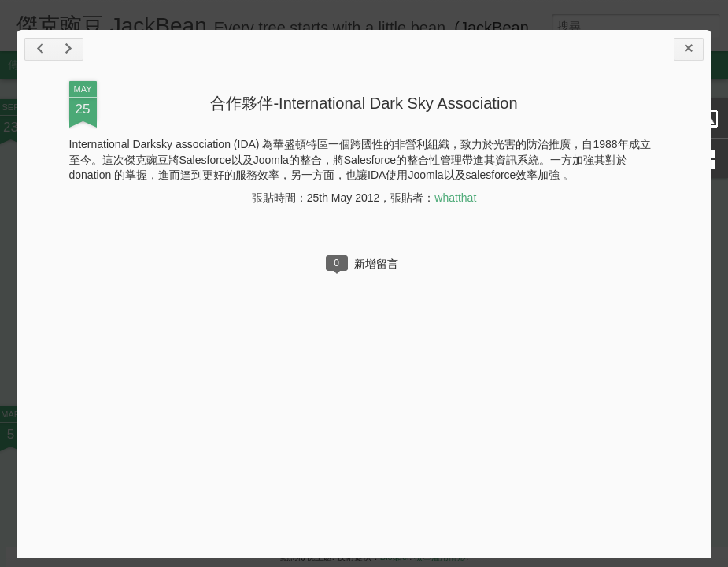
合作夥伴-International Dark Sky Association (364, 103)
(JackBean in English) (530, 28)
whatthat (455, 198)
